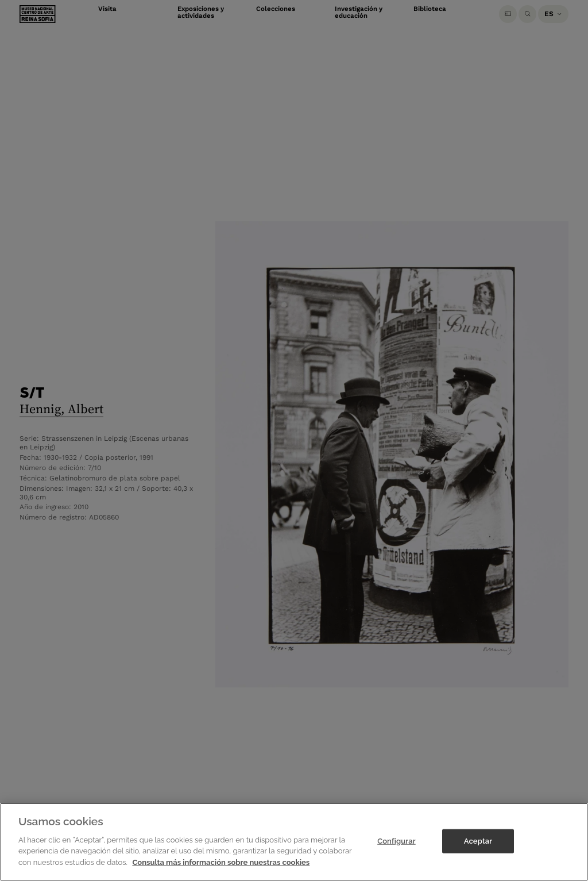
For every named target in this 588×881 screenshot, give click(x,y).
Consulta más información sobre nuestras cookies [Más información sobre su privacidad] (221, 869)
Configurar (396, 848)
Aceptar (478, 848)
